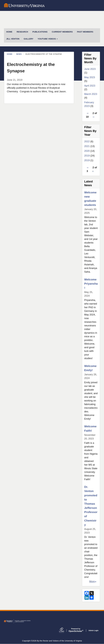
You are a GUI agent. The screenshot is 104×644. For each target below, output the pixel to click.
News (19, 54)
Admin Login (94, 631)
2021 (87, 146)
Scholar (76, 630)
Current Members (62, 32)
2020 (87, 151)
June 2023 (90, 69)
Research (22, 32)
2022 (87, 141)
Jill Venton (13, 39)
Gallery (29, 39)
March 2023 (91, 94)
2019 (87, 156)
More (92, 581)
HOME (9, 32)
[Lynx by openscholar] (64, 630)
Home (10, 54)
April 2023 (90, 86)
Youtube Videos (48, 39)
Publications (40, 32)
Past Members (85, 32)
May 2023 (90, 77)
